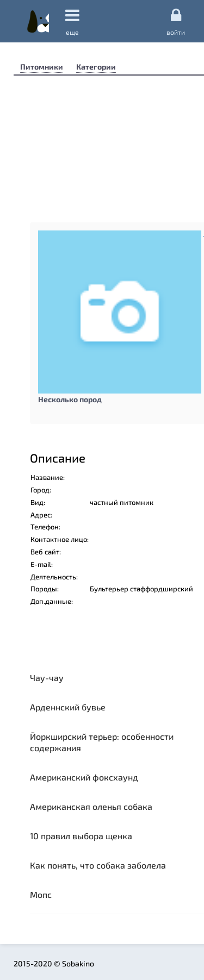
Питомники (42, 67)
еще (72, 21)
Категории (96, 67)
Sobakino (38, 21)
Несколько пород (70, 399)
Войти (176, 21)
